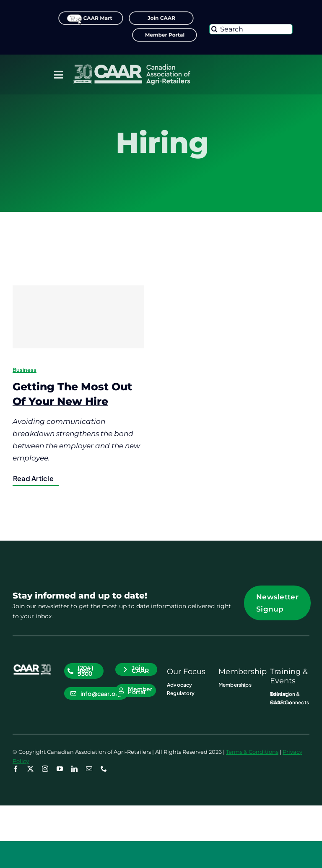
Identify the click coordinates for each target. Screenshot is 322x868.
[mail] (89, 769)
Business (25, 370)
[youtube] (60, 769)
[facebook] (16, 769)
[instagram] (45, 769)
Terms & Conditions (252, 752)
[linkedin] (74, 769)
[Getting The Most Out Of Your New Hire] (78, 317)
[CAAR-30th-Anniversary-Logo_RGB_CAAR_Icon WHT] (32, 667)
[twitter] (30, 769)
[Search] (251, 29)
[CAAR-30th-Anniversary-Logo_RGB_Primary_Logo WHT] (131, 66)
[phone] (104, 769)
